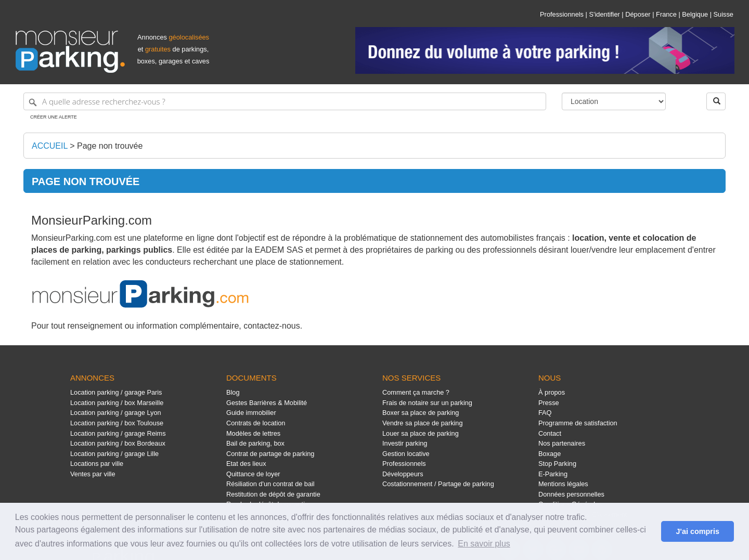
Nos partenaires (562, 443)
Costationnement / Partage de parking (438, 484)
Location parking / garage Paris (116, 392)
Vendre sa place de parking (423, 423)
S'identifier (604, 14)
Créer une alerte (54, 117)
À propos (552, 392)
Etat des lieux (246, 464)
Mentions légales (563, 484)
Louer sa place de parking (421, 433)
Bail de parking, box (255, 443)
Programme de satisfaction (578, 423)
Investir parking (405, 443)
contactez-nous (272, 326)
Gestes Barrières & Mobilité (267, 403)
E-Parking (553, 474)
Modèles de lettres (253, 433)
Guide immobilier (251, 413)
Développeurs (403, 474)
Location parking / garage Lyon (116, 413)
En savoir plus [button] (484, 544)
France (666, 14)
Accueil (50, 146)
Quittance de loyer (253, 474)
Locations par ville (97, 464)
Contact (550, 433)
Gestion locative (406, 454)
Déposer (638, 14)
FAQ (545, 413)
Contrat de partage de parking (270, 454)
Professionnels (562, 14)
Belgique (695, 14)
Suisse (724, 14)
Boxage (550, 454)
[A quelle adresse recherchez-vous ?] (285, 101)
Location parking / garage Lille (114, 454)
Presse (549, 403)
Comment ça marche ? (416, 392)
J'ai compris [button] (697, 531)
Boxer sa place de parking (421, 413)
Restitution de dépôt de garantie (273, 494)
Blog (233, 392)
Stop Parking (557, 464)
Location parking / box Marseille (117, 403)
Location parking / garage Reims (118, 433)
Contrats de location (256, 423)
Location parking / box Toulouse (117, 423)
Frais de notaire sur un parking (427, 403)
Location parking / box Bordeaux (118, 443)
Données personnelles (571, 494)
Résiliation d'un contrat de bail (270, 484)
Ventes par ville (93, 474)
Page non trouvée (110, 146)
